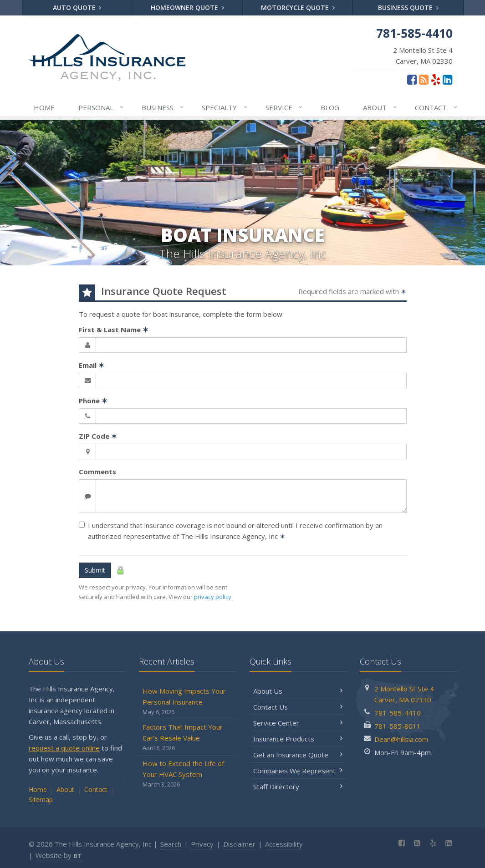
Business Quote (408, 8)
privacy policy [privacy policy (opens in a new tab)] (213, 597)
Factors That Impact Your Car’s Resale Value (187, 738)
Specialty (225, 107)
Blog (330, 107)
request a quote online (64, 748)
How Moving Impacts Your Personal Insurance (187, 702)
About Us (298, 691)
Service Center (298, 723)
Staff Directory (298, 787)
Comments (97, 472)
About (380, 107)
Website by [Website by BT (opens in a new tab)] (59, 855)
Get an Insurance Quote (298, 755)
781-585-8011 (398, 726)
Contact (436, 107)
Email (92, 365)
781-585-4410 (398, 713)
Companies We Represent (298, 771)
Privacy (202, 844)
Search (171, 844)
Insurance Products (298, 739)
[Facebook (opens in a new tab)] (412, 79)
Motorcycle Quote (298, 8)
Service (284, 107)
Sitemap (41, 799)
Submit (95, 570)
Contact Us (298, 707)
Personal (101, 107)
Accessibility (284, 844)
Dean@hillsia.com (401, 739)
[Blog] (424, 79)
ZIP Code (98, 436)
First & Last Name (114, 330)
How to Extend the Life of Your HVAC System (187, 774)
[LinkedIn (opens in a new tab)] (447, 79)
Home (44, 107)
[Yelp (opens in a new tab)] (436, 79)
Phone (93, 401)
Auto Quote (77, 8)
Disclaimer (239, 844)
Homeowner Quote (187, 8)
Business (163, 107)
